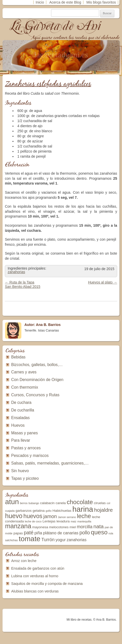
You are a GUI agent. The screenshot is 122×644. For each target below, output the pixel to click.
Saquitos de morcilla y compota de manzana (47, 584)
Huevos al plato (102, 282)
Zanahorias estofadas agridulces (48, 84)
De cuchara (21, 402)
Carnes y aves (24, 372)
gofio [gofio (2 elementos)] (48, 511)
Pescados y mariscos (30, 456)
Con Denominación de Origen (37, 380)
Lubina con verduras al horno (35, 576)
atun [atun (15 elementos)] (12, 502)
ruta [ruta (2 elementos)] (111, 533)
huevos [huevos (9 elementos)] (33, 516)
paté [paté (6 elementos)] (29, 533)
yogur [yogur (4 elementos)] (61, 540)
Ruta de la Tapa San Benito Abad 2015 (22, 284)
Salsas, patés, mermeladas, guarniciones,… (50, 463)
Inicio (40, 2)
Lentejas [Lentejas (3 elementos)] (49, 521)
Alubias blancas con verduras (35, 591)
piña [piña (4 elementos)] (38, 533)
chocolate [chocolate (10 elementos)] (80, 502)
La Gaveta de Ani (56, 26)
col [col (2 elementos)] (109, 503)
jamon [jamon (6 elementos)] (50, 516)
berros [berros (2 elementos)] (24, 503)
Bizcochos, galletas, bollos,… (37, 365)
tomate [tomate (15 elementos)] (30, 539)
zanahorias (16, 272)
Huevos (18, 425)
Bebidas (18, 357)
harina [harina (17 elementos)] (83, 509)
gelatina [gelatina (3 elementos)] (39, 511)
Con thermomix (25, 387)
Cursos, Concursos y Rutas (35, 395)
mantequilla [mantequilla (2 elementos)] (84, 521)
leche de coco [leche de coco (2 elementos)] (33, 521)
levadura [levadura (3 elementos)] (63, 521)
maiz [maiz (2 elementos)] (74, 521)
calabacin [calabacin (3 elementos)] (47, 503)
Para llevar (21, 440)
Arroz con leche (24, 561)
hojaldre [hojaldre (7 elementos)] (103, 510)
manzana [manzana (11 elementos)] (18, 526)
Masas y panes (25, 433)
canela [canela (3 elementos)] (61, 503)
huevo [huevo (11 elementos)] (14, 516)
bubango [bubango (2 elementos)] (34, 503)
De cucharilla (23, 410)
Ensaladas (20, 418)
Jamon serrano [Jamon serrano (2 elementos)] (67, 517)
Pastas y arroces (26, 448)
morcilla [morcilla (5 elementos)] (85, 527)
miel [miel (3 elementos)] (73, 527)
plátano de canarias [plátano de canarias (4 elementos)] (61, 533)
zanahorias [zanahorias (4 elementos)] (77, 540)
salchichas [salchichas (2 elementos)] (11, 540)
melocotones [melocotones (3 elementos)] (59, 527)
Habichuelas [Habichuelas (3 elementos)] (62, 511)
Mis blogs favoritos (101, 2)
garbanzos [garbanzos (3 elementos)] (24, 511)
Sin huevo (20, 471)
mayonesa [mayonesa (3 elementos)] (40, 527)
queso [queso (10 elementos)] (99, 532)
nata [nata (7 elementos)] (99, 526)
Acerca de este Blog (65, 2)
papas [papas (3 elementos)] (18, 533)
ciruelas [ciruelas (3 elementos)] (100, 503)
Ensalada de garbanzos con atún (38, 568)
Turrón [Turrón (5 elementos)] (48, 540)
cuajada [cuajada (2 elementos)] (10, 511)
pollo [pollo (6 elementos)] (85, 533)
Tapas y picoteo (25, 478)
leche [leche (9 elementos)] (84, 516)
